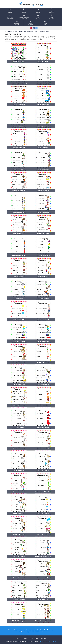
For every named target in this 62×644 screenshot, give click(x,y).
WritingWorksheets (31, 23)
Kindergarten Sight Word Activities (27, 32)
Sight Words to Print (43, 32)
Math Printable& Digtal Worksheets (10, 17)
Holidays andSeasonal (24, 11)
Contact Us (43, 638)
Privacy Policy (34, 638)
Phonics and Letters (38, 17)
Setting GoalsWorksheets (17, 23)
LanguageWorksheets (52, 11)
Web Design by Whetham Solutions (47, 641)
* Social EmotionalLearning (10, 11)
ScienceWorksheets (52, 17)
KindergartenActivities (38, 11)
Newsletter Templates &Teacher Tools (24, 17)
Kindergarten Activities (11, 32)
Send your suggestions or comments (31, 632)
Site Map (19, 638)
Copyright (26, 638)
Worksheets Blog (45, 23)
